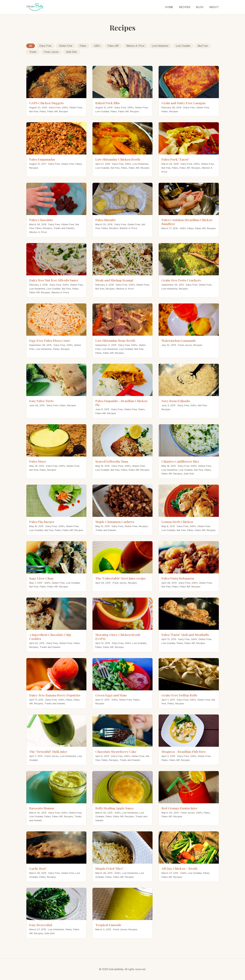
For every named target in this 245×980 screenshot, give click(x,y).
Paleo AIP (113, 46)
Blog (200, 7)
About (214, 7)
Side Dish (72, 52)
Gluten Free (66, 46)
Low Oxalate (183, 46)
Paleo (83, 46)
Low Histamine (160, 46)
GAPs (97, 46)
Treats (33, 52)
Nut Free (203, 46)
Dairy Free (45, 46)
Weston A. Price (135, 46)
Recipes (185, 7)
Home (169, 7)
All (31, 46)
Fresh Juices (51, 52)
